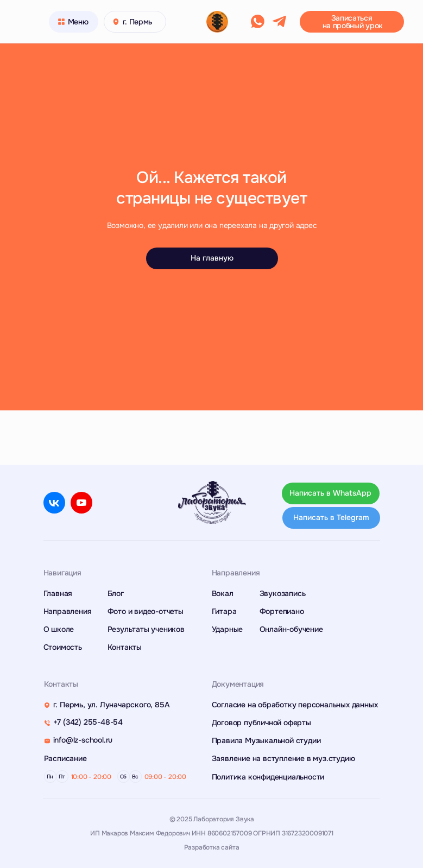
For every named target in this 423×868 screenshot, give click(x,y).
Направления (68, 611)
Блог (116, 593)
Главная (58, 593)
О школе (59, 629)
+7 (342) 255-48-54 (88, 722)
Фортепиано (282, 611)
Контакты (125, 647)
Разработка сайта (212, 847)
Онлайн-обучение (291, 629)
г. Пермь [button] (138, 22)
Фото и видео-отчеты (146, 611)
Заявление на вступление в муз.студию (283, 758)
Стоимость (63, 647)
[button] (352, 22)
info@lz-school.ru (83, 740)
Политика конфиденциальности (268, 777)
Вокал (223, 593)
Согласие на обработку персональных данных (295, 705)
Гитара (224, 611)
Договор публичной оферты (261, 723)
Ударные (228, 629)
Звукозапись (283, 593)
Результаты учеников (146, 629)
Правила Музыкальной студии (266, 740)
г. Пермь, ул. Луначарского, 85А (112, 705)
